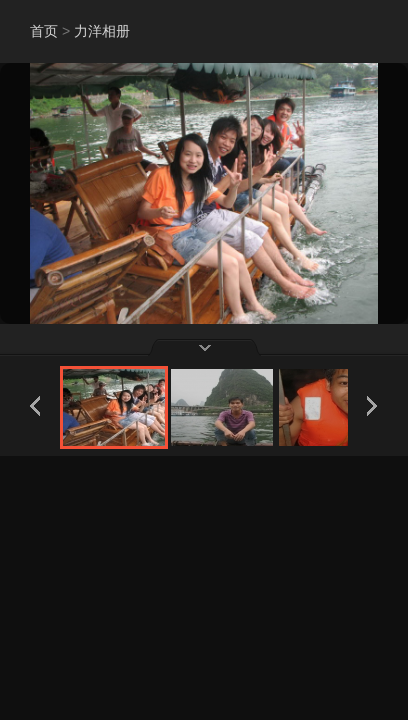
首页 (44, 31)
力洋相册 (102, 31)
